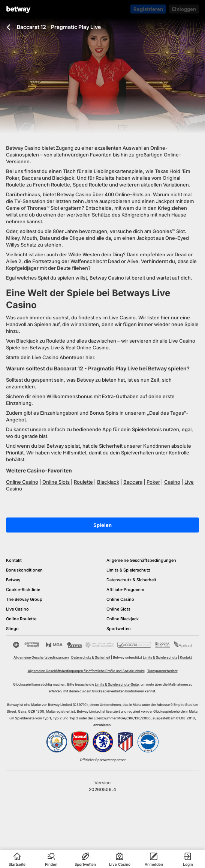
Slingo (12, 629)
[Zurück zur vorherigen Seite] (8, 27)
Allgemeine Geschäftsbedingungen (141, 560)
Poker (153, 482)
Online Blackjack (123, 619)
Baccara (133, 482)
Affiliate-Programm (125, 590)
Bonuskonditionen (24, 570)
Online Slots (56, 482)
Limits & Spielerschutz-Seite (117, 684)
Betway (13, 580)
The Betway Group (24, 599)
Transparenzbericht (162, 671)
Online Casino (22, 482)
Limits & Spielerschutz (128, 570)
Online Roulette (21, 619)
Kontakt (14, 560)
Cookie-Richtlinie (23, 590)
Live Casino (17, 609)
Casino (172, 482)
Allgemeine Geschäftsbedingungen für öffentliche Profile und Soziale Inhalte (86, 671)
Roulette (83, 482)
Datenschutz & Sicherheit (131, 580)
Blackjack (108, 482)
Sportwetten (119, 629)
